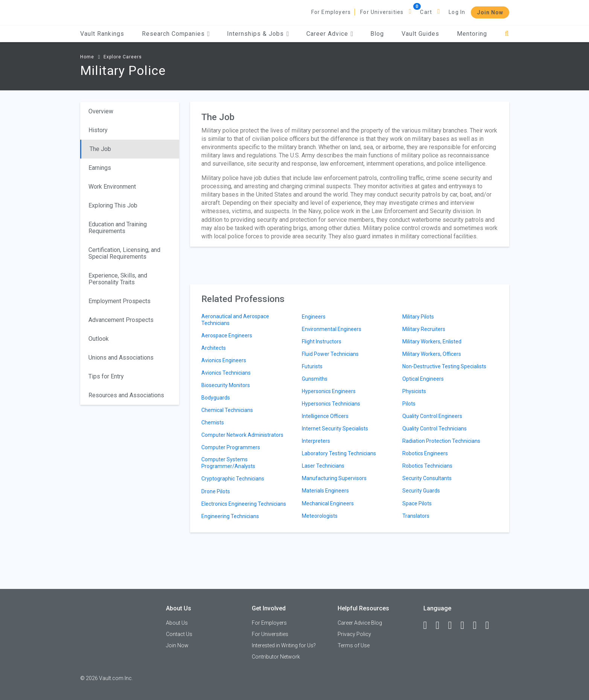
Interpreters (316, 441)
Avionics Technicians (226, 373)
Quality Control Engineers (432, 416)
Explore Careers (123, 57)
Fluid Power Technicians (330, 354)
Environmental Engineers (332, 329)
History (98, 130)
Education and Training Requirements (118, 228)
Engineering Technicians (230, 516)
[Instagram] (466, 625)
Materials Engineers (325, 491)
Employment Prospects (119, 301)
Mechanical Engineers (328, 503)
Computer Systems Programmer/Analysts (228, 463)
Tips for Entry (106, 376)
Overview (101, 111)
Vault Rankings (102, 34)
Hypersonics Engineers (329, 391)
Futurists (312, 366)
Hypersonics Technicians (331, 404)
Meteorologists (320, 516)
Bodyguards (216, 398)
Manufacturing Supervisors (334, 478)
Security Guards (421, 491)
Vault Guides (420, 34)
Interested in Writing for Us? (284, 645)
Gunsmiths (315, 379)
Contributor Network (276, 657)
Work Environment (112, 187)
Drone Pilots (216, 491)
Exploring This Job (113, 205)
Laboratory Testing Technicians (339, 453)
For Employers (331, 12)
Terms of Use (354, 645)
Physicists (414, 391)
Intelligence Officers (325, 416)
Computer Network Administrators (242, 435)
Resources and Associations (126, 395)
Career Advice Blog (360, 623)
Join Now (490, 12)
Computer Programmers (231, 447)
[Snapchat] (491, 625)
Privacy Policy (354, 634)
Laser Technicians (323, 466)
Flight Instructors (322, 342)
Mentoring (472, 34)
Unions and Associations (121, 358)
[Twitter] (454, 625)
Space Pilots (417, 503)
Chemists (213, 422)
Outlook (99, 339)
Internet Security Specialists (335, 429)
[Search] (507, 34)
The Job (100, 149)
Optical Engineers (423, 379)
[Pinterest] (478, 625)
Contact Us (179, 634)
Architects (214, 348)
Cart (426, 12)
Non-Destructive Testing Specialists (444, 366)
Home (87, 57)
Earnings (100, 168)
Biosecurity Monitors (226, 385)
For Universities (382, 12)
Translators (416, 516)
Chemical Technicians (227, 410)
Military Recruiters (424, 329)
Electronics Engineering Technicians (244, 504)
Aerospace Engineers (227, 336)
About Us (177, 623)
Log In (457, 12)
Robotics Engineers (425, 453)
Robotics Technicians (427, 466)
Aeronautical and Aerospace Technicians (235, 320)
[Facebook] (429, 625)
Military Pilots (418, 317)
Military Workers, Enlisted (432, 342)
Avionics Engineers (224, 360)
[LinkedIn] (441, 625)
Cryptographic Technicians (233, 479)
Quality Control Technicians (435, 429)
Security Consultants (427, 478)
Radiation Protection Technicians (441, 441)
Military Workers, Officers (432, 354)
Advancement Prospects (121, 320)
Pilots (409, 404)
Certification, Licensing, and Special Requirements (124, 253)
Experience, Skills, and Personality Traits (118, 279)
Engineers (314, 317)
